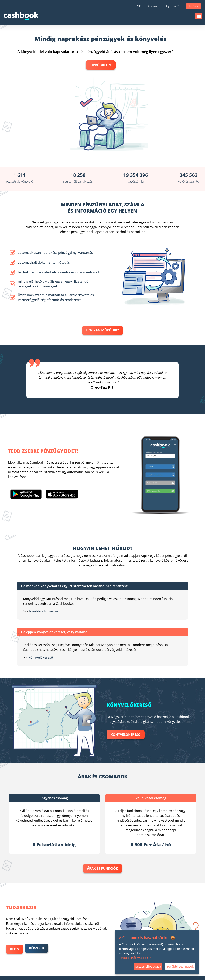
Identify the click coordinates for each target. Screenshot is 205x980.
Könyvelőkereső (41, 657)
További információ (43, 611)
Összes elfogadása (148, 966)
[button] (199, 16)
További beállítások (180, 966)
